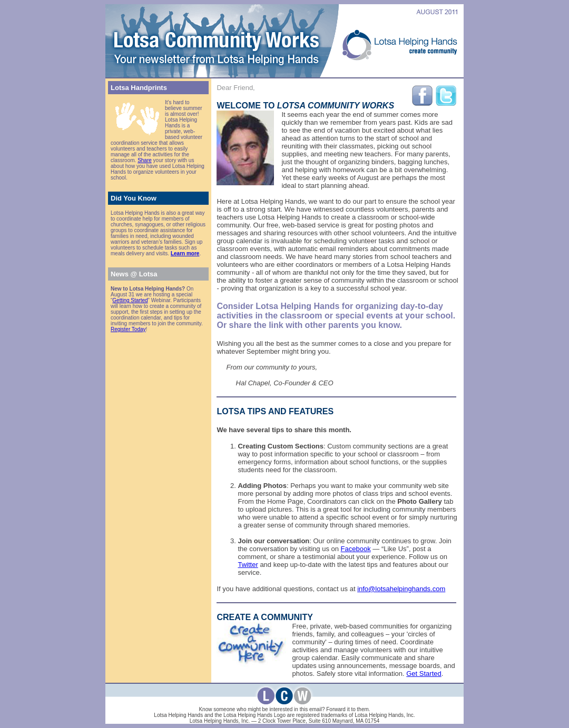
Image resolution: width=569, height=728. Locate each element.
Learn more (185, 253)
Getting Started (130, 300)
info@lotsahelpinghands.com (401, 589)
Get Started (424, 674)
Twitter (248, 565)
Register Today (128, 329)
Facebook (356, 549)
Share (145, 160)
